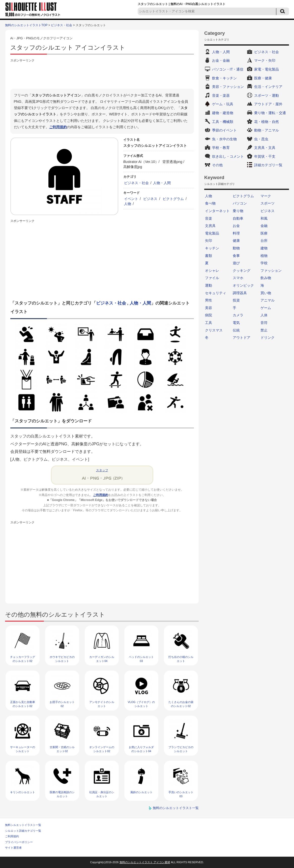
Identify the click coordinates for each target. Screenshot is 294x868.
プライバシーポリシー (19, 842)
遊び (236, 263)
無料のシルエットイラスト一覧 (176, 808)
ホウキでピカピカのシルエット (62, 659)
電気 (236, 323)
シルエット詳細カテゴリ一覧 (23, 831)
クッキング (242, 271)
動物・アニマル (267, 130)
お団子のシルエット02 (62, 704)
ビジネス (150, 199)
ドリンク (268, 338)
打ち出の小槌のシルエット (181, 659)
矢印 (209, 241)
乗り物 (238, 211)
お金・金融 (221, 60)
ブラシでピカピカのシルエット (181, 749)
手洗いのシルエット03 (181, 794)
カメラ (238, 315)
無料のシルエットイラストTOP (26, 25)
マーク (266, 196)
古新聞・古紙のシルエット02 (62, 749)
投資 (236, 300)
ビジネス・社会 (62, 25)
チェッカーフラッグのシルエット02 (23, 659)
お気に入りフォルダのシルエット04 (141, 749)
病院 (209, 315)
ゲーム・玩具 (223, 104)
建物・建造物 (223, 113)
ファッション (271, 271)
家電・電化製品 (267, 69)
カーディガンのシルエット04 (102, 659)
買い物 (266, 293)
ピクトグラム (173, 199)
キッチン (212, 248)
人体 (264, 315)
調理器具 (240, 293)
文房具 (210, 226)
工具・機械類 (223, 122)
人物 (128, 204)
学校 (264, 263)
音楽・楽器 (221, 95)
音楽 (209, 218)
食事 (236, 256)
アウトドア (242, 338)
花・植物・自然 (267, 122)
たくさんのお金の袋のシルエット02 (181, 704)
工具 (209, 323)
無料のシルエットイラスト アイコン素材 (145, 862)
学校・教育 (221, 148)
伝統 (236, 330)
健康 (236, 241)
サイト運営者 (13, 848)
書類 (209, 256)
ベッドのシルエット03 (141, 659)
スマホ (238, 278)
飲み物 (266, 278)
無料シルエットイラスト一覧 (23, 825)
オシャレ (212, 271)
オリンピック (243, 285)
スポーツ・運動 (267, 95)
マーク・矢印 (265, 60)
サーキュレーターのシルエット (23, 749)
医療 (264, 233)
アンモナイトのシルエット (102, 704)
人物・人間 (162, 183)
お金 (236, 226)
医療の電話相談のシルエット (62, 794)
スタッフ (102, 470)
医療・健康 (263, 78)
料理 (236, 233)
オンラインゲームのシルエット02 (102, 749)
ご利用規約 (58, 127)
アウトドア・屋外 (268, 104)
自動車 (238, 218)
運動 (209, 285)
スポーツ (268, 203)
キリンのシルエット (23, 792)
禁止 (264, 330)
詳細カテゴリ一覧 (268, 165)
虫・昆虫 (261, 139)
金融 (264, 226)
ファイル (212, 278)
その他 (217, 165)
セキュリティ (216, 293)
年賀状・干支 (265, 156)
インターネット (217, 211)
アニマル (268, 300)
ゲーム (266, 308)
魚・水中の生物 (224, 139)
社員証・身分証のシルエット (102, 794)
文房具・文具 (265, 148)
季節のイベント (224, 130)
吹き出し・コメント (228, 156)
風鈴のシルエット (141, 792)
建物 (264, 248)
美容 (209, 308)
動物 (236, 248)
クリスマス (214, 330)
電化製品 (212, 233)
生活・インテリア (268, 87)
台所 (264, 241)
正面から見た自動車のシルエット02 (23, 704)
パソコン (240, 203)
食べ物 (210, 203)
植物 (264, 256)
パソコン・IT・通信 (228, 69)
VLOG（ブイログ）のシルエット (141, 704)
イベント (131, 199)
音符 (264, 323)
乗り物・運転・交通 (270, 113)
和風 (264, 218)
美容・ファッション (228, 87)
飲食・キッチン (224, 78)
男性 (209, 300)
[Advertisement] (102, 75)
